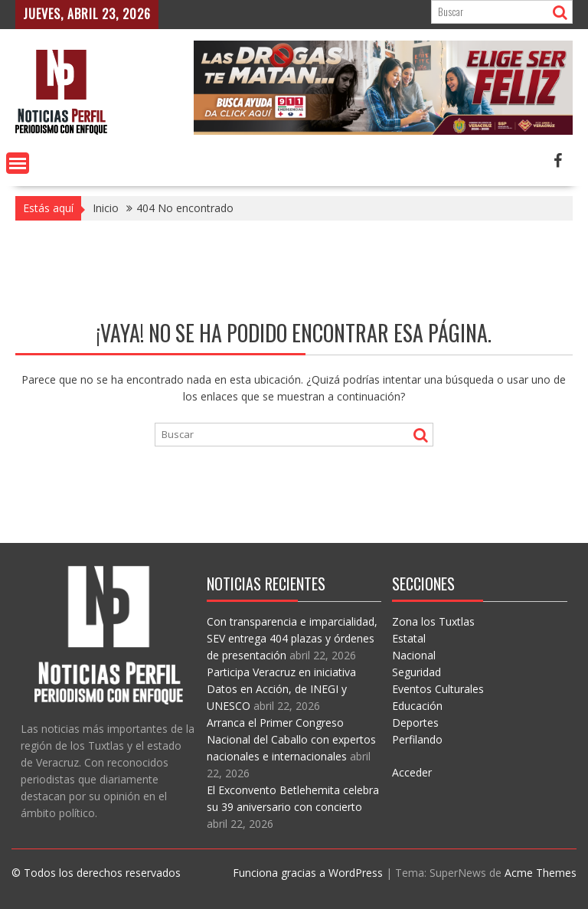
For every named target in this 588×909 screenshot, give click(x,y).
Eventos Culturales (438, 689)
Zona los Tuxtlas (433, 621)
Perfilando (417, 739)
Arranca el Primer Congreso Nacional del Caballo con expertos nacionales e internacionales (291, 739)
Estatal (409, 638)
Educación (417, 706)
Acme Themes (541, 873)
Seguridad (416, 672)
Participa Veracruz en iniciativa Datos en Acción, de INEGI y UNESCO (281, 689)
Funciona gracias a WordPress (308, 873)
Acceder (412, 772)
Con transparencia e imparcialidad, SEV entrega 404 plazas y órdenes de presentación (292, 638)
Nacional (414, 655)
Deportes (415, 723)
